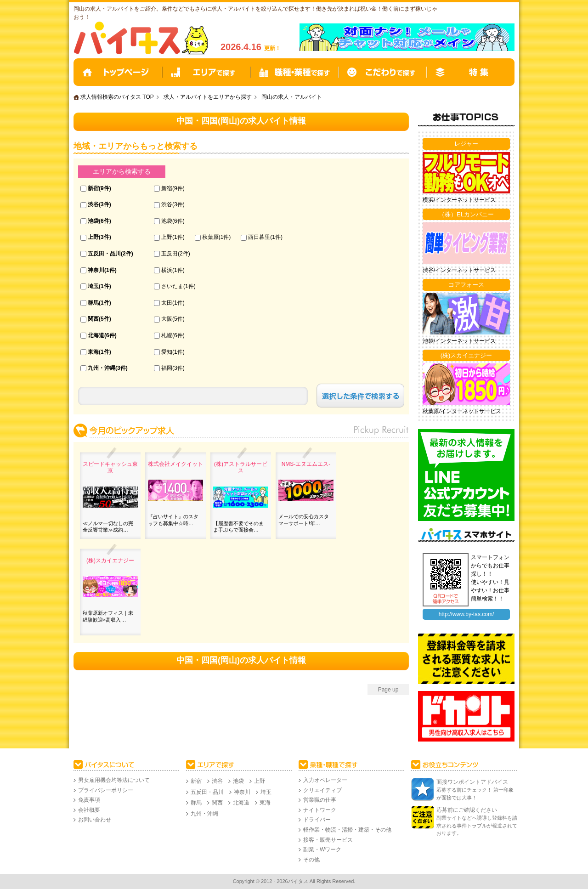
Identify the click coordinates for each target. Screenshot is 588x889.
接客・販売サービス (328, 840)
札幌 (167, 335)
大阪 (167, 319)
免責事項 (89, 800)
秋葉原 (210, 237)
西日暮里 (259, 237)
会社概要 (89, 810)
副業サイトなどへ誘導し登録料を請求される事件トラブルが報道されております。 (477, 825)
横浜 (167, 270)
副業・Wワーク (322, 849)
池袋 (93, 221)
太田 (167, 303)
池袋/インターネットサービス (459, 341)
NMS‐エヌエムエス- (306, 464)
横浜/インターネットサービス (459, 200)
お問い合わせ (95, 820)
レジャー (466, 144)
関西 (93, 319)
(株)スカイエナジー (110, 561)
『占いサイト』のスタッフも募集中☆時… (173, 520)
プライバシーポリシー (106, 790)
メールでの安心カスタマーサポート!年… (304, 520)
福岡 (167, 368)
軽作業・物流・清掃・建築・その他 (347, 830)
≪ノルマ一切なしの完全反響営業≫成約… (108, 527)
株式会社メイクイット (175, 464)
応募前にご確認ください (467, 810)
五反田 (170, 254)
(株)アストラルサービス (241, 467)
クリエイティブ (322, 790)
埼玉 (93, 286)
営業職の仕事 (320, 800)
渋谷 (93, 204)
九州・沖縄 (102, 368)
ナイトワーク (320, 810)
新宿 (93, 188)
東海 (93, 352)
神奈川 (96, 270)
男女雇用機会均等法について (114, 780)
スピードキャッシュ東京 (110, 467)
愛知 (167, 352)
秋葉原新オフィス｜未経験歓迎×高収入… (108, 616)
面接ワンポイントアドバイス (472, 782)
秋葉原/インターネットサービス (462, 411)
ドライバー (317, 820)
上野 (93, 237)
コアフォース (466, 285)
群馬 (93, 303)
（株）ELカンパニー (466, 214)
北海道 (96, 335)
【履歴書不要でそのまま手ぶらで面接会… (238, 527)
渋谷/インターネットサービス (459, 270)
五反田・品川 (104, 254)
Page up (388, 690)
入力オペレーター (325, 780)
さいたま (172, 286)
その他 (311, 860)
